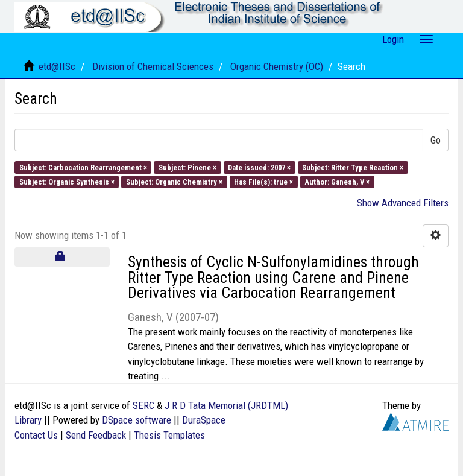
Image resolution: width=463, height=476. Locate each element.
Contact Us (36, 435)
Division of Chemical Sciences (153, 66)
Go (436, 140)
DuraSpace (204, 420)
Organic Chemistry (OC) (277, 66)
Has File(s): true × (263, 181)
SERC (143, 405)
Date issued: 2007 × (259, 167)
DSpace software (137, 420)
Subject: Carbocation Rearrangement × (83, 167)
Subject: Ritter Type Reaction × (353, 167)
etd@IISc (57, 66)
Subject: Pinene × (187, 167)
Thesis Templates (169, 435)
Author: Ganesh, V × (337, 181)
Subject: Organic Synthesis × (67, 181)
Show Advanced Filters (403, 203)
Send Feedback (96, 435)
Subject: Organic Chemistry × (174, 181)
